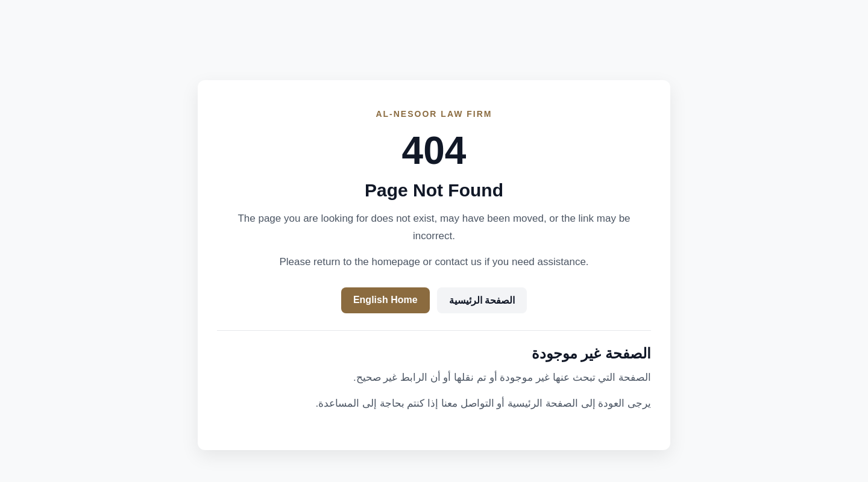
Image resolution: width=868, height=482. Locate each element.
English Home (385, 300)
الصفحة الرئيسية (482, 300)
